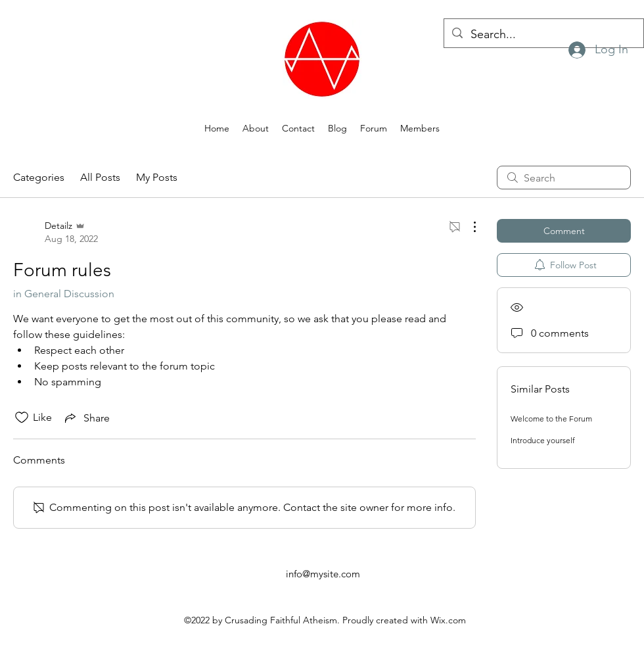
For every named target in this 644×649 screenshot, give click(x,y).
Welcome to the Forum (551, 419)
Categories (39, 177)
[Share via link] (86, 418)
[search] (564, 178)
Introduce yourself (543, 440)
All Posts (100, 177)
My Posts (157, 177)
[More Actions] (468, 227)
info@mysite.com (323, 574)
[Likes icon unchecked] (22, 418)
